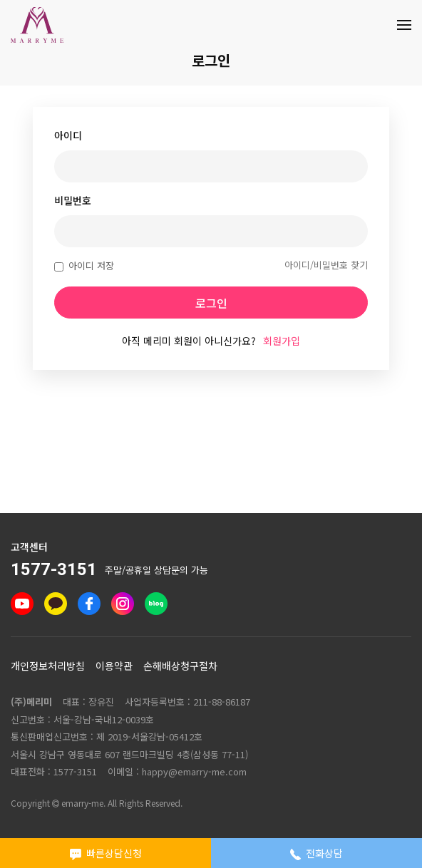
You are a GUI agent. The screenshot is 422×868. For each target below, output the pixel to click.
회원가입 (282, 341)
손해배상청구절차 (180, 666)
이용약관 (114, 666)
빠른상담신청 (106, 853)
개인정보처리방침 (48, 666)
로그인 (211, 303)
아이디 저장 (84, 265)
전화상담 (317, 853)
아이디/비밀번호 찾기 (326, 265)
